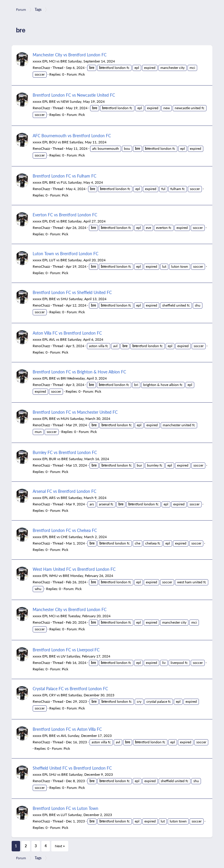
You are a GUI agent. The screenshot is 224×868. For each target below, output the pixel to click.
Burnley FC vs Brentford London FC (65, 452)
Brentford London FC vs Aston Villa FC (67, 729)
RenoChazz (41, 68)
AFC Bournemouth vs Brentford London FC (72, 135)
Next (58, 846)
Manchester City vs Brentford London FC (70, 55)
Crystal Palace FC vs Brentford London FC (70, 688)
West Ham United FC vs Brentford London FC (74, 569)
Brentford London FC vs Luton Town (65, 808)
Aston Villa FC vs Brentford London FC (67, 333)
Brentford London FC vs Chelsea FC (65, 530)
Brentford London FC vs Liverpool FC (66, 650)
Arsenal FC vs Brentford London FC (64, 491)
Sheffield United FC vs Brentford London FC (72, 768)
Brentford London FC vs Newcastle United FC (74, 95)
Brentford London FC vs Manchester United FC (75, 412)
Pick (82, 74)
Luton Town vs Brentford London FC (65, 253)
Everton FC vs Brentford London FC (65, 215)
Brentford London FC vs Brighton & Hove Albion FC (79, 372)
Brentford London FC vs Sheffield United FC (72, 292)
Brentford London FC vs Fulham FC (64, 176)
